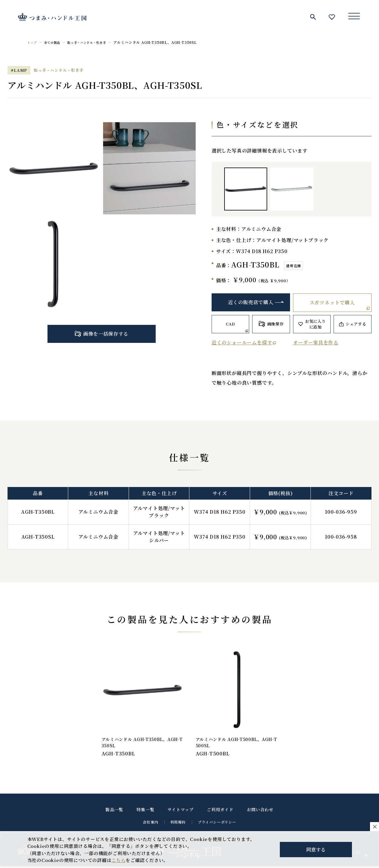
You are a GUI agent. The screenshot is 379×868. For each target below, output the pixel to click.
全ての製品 (56, 42)
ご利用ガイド (220, 811)
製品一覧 (114, 811)
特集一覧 (145, 811)
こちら (119, 860)
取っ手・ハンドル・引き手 (96, 42)
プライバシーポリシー (217, 824)
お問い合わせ (260, 811)
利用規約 (178, 824)
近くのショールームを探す (242, 342)
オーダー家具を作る (316, 342)
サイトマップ (180, 811)
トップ (33, 42)
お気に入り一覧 (332, 17)
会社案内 (150, 824)
